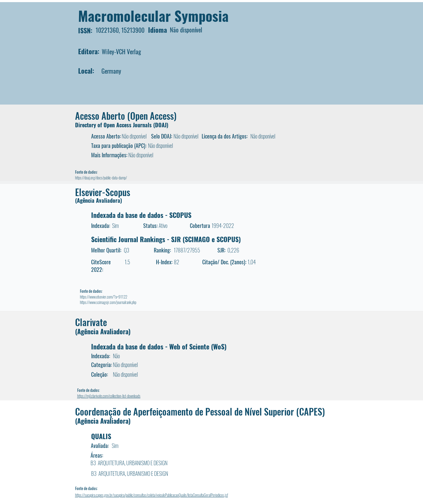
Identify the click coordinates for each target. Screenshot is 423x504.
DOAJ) (162, 125)
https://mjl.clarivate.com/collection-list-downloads (109, 396)
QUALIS (101, 436)
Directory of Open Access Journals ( (115, 125)
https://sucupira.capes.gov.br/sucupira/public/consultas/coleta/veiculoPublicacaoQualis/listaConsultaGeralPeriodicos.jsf (152, 495)
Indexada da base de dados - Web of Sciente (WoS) (159, 346)
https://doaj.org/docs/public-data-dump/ (101, 178)
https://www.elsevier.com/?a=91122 (104, 297)
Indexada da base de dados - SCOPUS (141, 215)
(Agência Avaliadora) (99, 200)
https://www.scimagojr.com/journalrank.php (108, 302)
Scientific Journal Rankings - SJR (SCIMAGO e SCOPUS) (166, 239)
